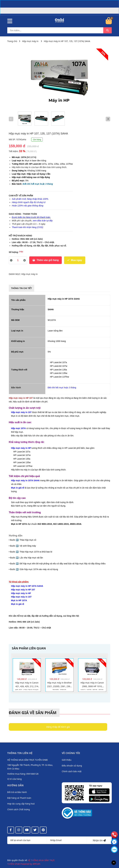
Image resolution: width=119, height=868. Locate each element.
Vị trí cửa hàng (14, 779)
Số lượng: (16, 252)
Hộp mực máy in (30, 41)
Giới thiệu (67, 760)
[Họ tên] (27, 840)
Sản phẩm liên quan (29, 648)
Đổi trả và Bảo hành (17, 792)
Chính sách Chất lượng (19, 809)
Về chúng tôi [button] (71, 753)
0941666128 (32, 774)
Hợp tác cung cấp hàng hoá (21, 804)
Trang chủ (12, 41)
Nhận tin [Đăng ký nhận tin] (99, 840)
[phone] (114, 834)
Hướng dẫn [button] (15, 785)
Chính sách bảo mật (72, 771)
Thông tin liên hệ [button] (20, 753)
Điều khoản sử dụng (72, 766)
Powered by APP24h (30, 864)
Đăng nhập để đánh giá (58, 727)
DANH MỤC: (15, 274)
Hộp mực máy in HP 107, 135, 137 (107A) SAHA (67, 41)
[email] (114, 842)
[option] (25, 119)
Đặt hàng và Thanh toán (19, 798)
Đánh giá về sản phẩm (33, 713)
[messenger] (114, 849)
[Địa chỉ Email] (67, 840)
